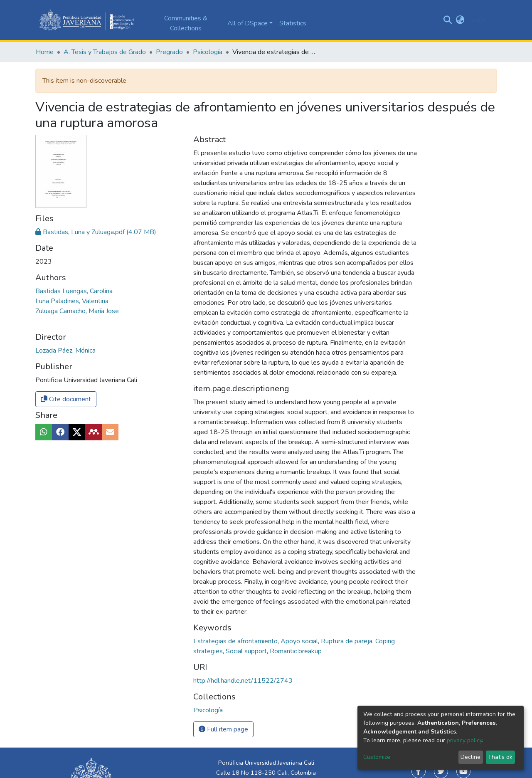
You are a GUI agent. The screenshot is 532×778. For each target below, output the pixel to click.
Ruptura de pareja (347, 641)
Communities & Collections (186, 23)
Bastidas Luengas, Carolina (74, 291)
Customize (377, 757)
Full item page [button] (223, 729)
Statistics (293, 23)
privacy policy (464, 740)
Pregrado (169, 52)
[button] (460, 20)
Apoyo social (300, 641)
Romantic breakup (296, 651)
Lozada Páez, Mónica (65, 351)
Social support (247, 651)
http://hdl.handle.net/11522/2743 (243, 681)
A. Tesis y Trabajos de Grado (105, 52)
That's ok (500, 757)
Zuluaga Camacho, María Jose (77, 311)
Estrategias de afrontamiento (236, 641)
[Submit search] (448, 20)
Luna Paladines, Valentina (72, 301)
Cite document (66, 399)
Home (45, 52)
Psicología (208, 52)
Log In (478, 20)
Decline (470, 757)
